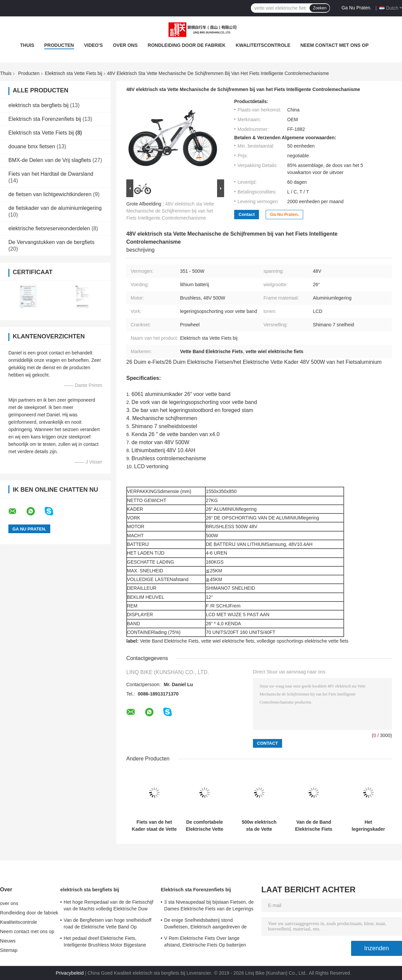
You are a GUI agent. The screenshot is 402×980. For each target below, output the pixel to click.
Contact (247, 214)
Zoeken (320, 8)
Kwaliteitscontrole (263, 45)
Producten (59, 45)
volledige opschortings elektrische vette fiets (303, 641)
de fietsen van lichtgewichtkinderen (50, 194)
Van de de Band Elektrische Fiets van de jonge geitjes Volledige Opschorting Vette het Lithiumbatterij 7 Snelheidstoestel (314, 826)
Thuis (27, 45)
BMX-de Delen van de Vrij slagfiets (50, 160)
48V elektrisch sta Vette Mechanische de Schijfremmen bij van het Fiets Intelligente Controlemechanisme (170, 211)
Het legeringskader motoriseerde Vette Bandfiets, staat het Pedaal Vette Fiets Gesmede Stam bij (368, 826)
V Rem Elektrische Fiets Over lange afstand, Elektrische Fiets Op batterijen (205, 942)
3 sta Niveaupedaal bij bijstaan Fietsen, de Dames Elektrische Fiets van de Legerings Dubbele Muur (209, 906)
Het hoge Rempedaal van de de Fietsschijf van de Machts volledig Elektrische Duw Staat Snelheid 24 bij (109, 906)
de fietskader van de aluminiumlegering (55, 208)
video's (93, 45)
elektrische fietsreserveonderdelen (49, 228)
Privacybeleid (70, 973)
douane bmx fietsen (32, 146)
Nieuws (8, 941)
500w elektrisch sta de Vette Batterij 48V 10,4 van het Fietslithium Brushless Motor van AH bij (259, 826)
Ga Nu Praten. (356, 8)
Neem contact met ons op (335, 45)
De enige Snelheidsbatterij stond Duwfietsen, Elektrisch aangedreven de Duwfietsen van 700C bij (206, 924)
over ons (125, 45)
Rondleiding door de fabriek (187, 45)
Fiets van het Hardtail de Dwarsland (51, 174)
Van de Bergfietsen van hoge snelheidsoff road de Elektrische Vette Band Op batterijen (108, 924)
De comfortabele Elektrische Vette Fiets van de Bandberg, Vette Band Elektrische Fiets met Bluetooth (205, 826)
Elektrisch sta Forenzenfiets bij (45, 119)
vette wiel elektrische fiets (228, 641)
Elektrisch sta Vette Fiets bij (74, 73)
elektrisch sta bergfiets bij (39, 105)
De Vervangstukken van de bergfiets (51, 242)
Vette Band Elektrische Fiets (169, 641)
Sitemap (9, 950)
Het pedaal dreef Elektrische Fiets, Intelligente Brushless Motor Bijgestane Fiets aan (105, 943)
